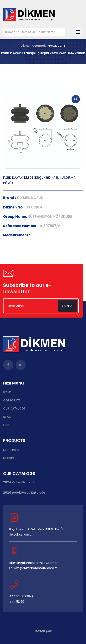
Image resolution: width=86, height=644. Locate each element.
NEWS (7, 417)
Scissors (9, 458)
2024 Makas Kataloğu (20, 482)
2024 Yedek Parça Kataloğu (24, 493)
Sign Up (68, 306)
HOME (7, 392)
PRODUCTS (57, 46)
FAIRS (7, 425)
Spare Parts (11, 450)
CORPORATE (12, 400)
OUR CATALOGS (14, 408)
